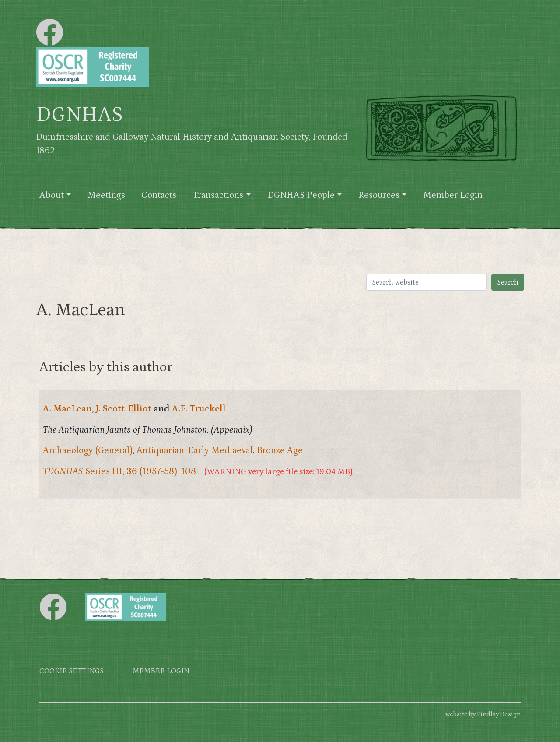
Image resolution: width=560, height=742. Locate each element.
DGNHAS (79, 115)
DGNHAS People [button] (301, 195)
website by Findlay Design (483, 714)
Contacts (159, 195)
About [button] (52, 195)
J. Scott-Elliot (124, 409)
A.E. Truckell (199, 409)
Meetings (106, 195)
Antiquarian (160, 450)
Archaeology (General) (88, 450)
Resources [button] (379, 195)
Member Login (453, 195)
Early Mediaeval (220, 450)
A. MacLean (67, 409)
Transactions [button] (218, 195)
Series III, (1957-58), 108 (119, 471)
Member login (161, 671)
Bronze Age (280, 450)
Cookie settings (72, 671)
